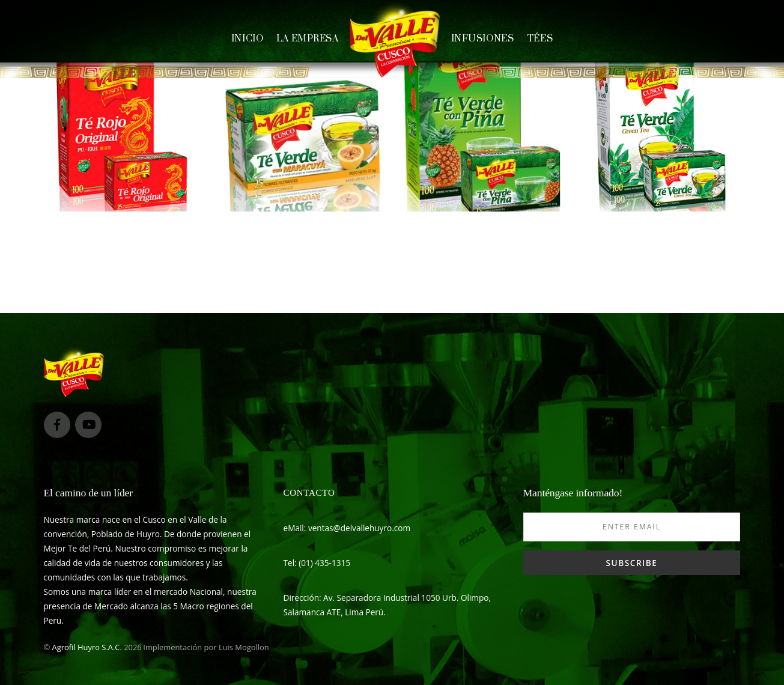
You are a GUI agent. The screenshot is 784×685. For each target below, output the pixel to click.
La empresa (308, 39)
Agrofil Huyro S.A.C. (87, 647)
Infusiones (483, 39)
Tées (540, 39)
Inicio (247, 39)
